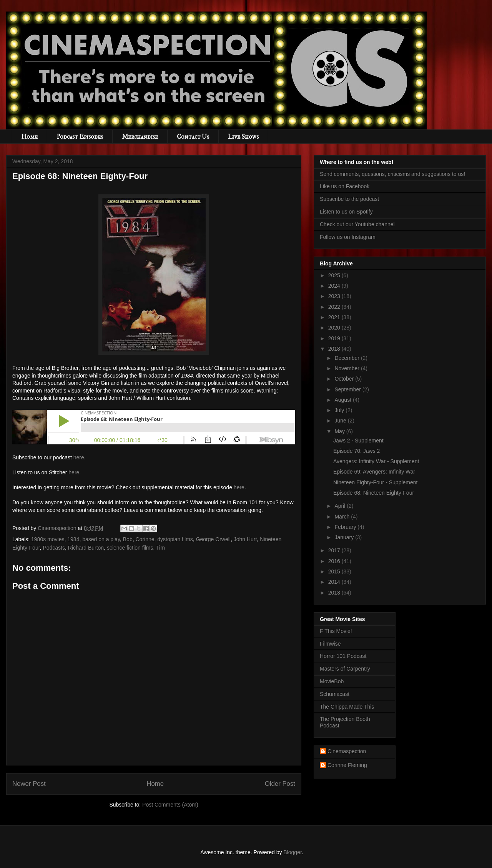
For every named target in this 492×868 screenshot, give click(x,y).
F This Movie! (336, 631)
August (343, 400)
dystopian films (175, 539)
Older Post (280, 784)
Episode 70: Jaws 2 (357, 451)
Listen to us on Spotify (346, 212)
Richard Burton (86, 548)
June (341, 421)
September (348, 389)
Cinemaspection (347, 751)
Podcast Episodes (80, 137)
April (341, 506)
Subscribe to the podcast (349, 199)
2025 (335, 275)
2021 (335, 317)
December (347, 358)
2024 (335, 286)
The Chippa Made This (347, 707)
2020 (335, 328)
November (347, 368)
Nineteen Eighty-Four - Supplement (375, 482)
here (79, 457)
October (345, 379)
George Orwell (213, 539)
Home (30, 137)
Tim (160, 548)
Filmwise (330, 644)
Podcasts (54, 548)
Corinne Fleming (347, 765)
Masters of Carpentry (345, 669)
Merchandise (140, 137)
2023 (335, 296)
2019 (335, 338)
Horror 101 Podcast (343, 656)
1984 (73, 539)
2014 (335, 582)
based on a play (101, 539)
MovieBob (332, 681)
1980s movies (48, 539)
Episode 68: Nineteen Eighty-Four (374, 493)
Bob (128, 539)
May (340, 431)
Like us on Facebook (345, 186)
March (343, 517)
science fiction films (130, 548)
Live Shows (243, 137)
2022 (335, 307)
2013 (335, 593)
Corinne (145, 539)
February (346, 527)
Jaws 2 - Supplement (358, 441)
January (345, 537)
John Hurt (245, 539)
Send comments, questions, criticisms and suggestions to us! (392, 174)
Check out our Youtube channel (357, 224)
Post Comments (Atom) (170, 805)
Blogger (292, 852)
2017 (335, 550)
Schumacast (335, 694)
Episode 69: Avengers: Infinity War (374, 472)
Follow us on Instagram (348, 237)
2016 (335, 561)
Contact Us (193, 137)
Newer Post (29, 784)
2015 (335, 571)
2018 (335, 349)
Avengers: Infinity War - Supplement (376, 461)
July (340, 410)
